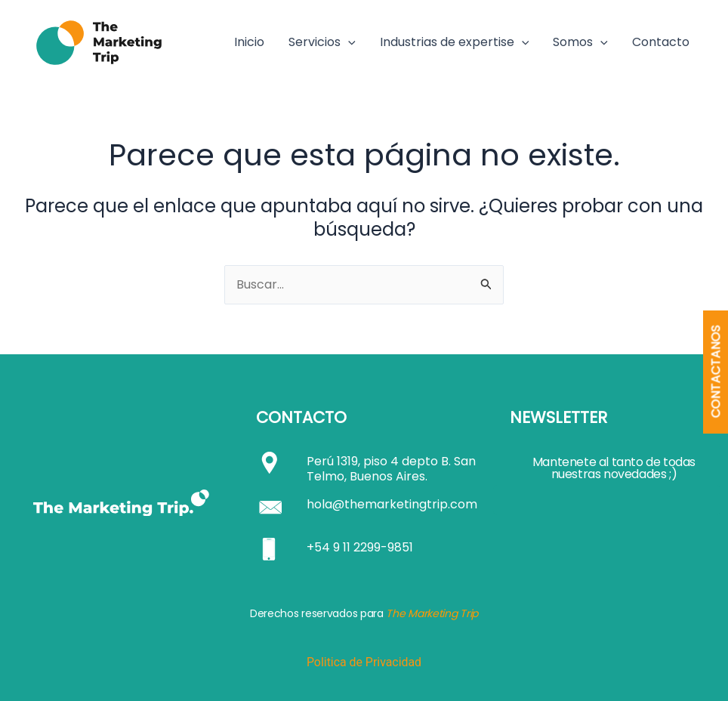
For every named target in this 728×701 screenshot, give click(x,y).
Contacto (661, 42)
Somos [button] (580, 42)
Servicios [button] (322, 42)
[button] (348, 42)
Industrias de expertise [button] (455, 42)
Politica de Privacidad (364, 662)
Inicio (249, 42)
